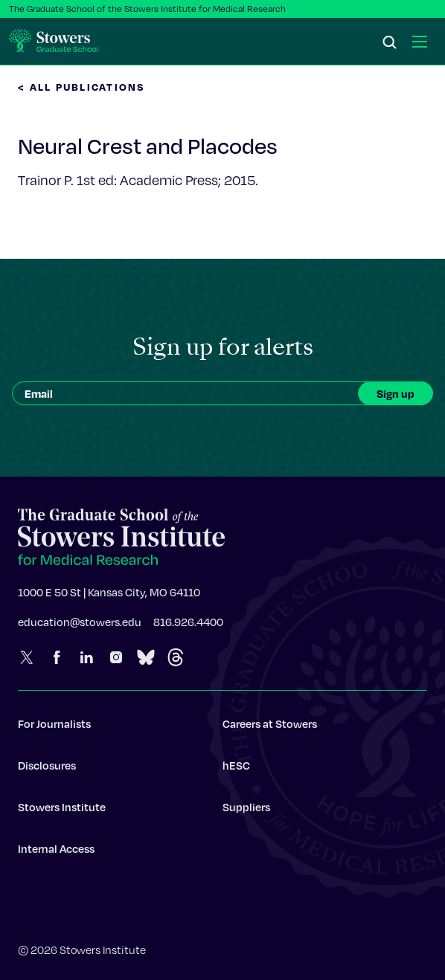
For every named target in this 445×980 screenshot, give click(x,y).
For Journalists (54, 729)
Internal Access (56, 854)
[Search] (390, 43)
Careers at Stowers (270, 729)
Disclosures (47, 770)
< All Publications (82, 87)
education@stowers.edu (80, 627)
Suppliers (246, 812)
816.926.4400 (188, 627)
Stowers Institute (62, 812)
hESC (236, 770)
